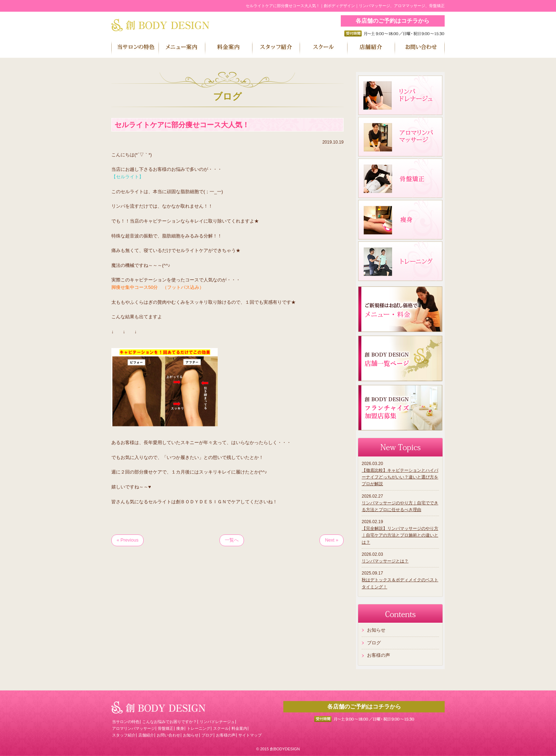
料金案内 (239, 728)
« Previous (127, 540)
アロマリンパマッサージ (134, 728)
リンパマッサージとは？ (385, 561)
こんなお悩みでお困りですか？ (169, 722)
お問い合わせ (168, 735)
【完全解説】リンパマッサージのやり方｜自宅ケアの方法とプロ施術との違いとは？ (400, 535)
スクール (221, 728)
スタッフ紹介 (124, 735)
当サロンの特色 (126, 722)
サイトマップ (250, 735)
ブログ (374, 643)
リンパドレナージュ (217, 722)
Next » (332, 540)
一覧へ (232, 540)
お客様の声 (379, 655)
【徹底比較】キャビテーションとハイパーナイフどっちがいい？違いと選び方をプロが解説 (400, 477)
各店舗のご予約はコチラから (393, 21)
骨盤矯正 (166, 728)
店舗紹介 (146, 735)
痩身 (180, 728)
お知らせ (376, 630)
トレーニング (199, 728)
